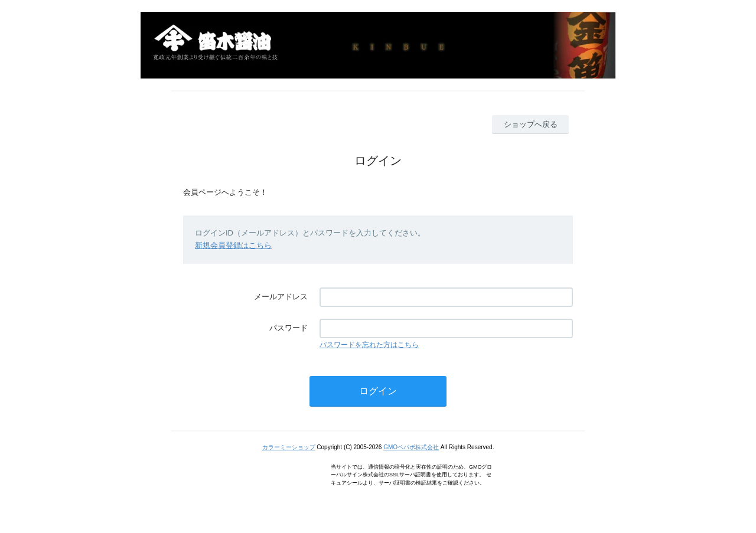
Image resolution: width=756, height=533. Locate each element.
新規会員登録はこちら (233, 245)
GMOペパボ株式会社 (411, 447)
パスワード (289, 328)
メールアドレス (281, 297)
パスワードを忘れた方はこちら (369, 345)
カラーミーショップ (289, 447)
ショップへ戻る (531, 124)
